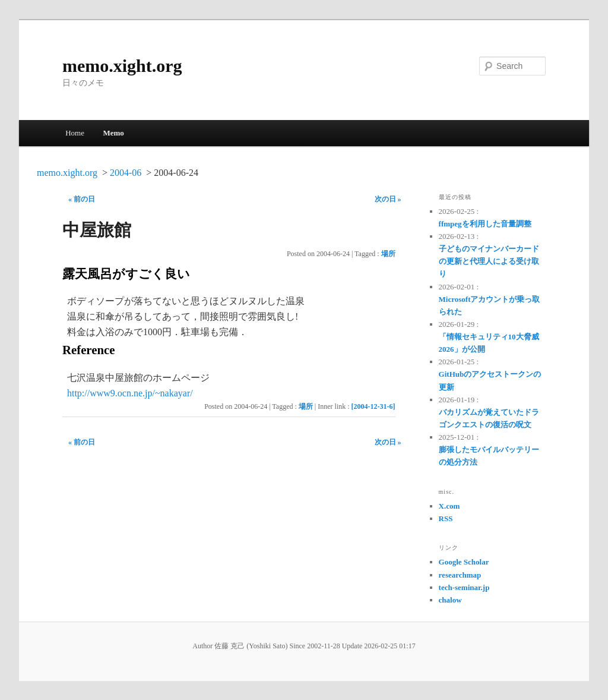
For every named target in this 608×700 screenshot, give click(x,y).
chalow (450, 600)
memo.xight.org (122, 66)
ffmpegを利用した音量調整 (485, 224)
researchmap (460, 575)
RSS (446, 518)
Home (75, 133)
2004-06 (126, 173)
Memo (113, 133)
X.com (449, 506)
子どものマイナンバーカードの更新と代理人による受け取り (489, 261)
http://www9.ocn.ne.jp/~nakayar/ (130, 393)
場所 (388, 254)
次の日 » (388, 199)
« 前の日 (82, 199)
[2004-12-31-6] (373, 406)
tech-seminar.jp (464, 587)
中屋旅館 (97, 230)
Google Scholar (464, 562)
